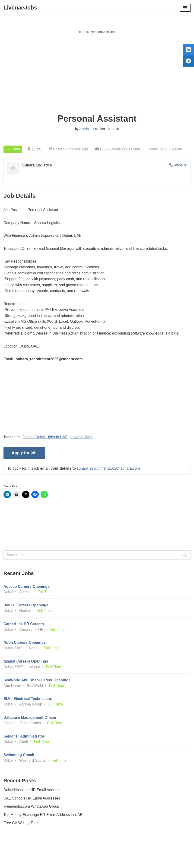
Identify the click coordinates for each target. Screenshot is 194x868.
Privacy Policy (16, 851)
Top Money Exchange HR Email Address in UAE (43, 816)
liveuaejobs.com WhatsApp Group (32, 808)
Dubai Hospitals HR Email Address (32, 792)
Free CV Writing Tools (21, 825)
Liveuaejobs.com (80, 861)
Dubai (37, 149)
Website (180, 165)
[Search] (92, 556)
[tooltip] (188, 50)
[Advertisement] (97, 74)
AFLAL (123, 861)
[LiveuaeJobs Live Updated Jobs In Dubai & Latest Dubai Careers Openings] (20, 8)
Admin (84, 129)
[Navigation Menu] (185, 8)
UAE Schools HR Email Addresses (32, 800)
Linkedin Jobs (81, 438)
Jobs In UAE (58, 438)
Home (82, 32)
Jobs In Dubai (34, 438)
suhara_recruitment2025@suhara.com (109, 469)
